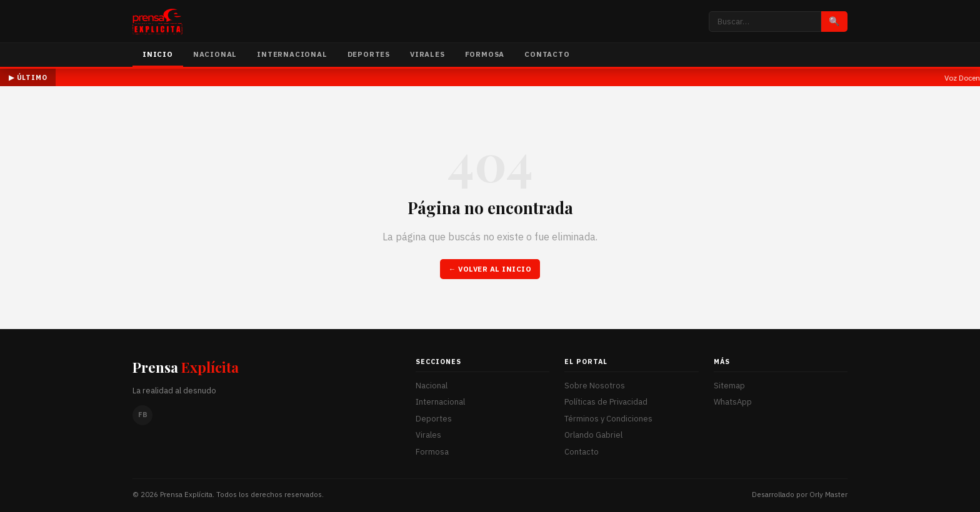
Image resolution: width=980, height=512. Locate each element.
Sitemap (729, 386)
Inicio (158, 54)
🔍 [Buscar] (834, 21)
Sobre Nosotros (595, 386)
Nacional (215, 54)
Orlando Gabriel (593, 435)
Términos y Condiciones (608, 419)
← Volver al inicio (490, 269)
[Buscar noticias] (765, 22)
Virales (427, 54)
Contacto (547, 54)
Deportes (369, 54)
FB (143, 415)
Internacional (292, 54)
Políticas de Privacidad (606, 402)
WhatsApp (733, 402)
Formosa (485, 54)
